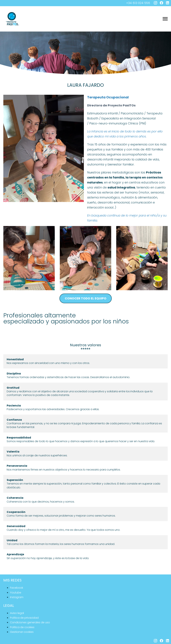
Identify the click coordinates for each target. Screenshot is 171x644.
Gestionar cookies (22, 632)
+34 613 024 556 (138, 3)
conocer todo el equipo (86, 298)
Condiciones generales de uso (30, 622)
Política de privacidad (24, 618)
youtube (16, 593)
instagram (17, 597)
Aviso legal (17, 613)
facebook (17, 588)
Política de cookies (22, 627)
